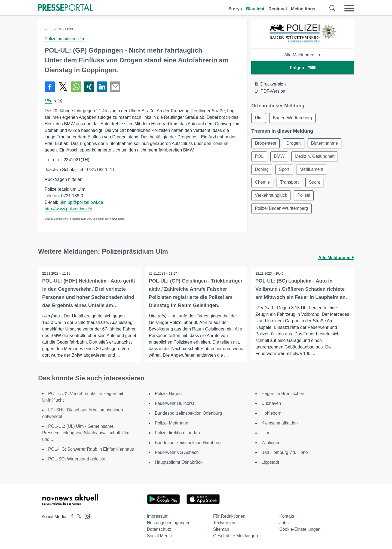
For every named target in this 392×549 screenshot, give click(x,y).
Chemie (262, 182)
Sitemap (221, 529)
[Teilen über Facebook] (50, 87)
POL (259, 156)
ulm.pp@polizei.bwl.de (81, 202)
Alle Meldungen (303, 55)
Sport (284, 169)
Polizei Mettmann (172, 423)
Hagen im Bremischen (283, 394)
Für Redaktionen (229, 516)
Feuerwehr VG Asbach (177, 452)
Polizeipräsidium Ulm (65, 39)
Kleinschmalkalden (279, 423)
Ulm (48, 101)
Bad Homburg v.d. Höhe (284, 452)
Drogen (294, 143)
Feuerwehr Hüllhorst (174, 403)
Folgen (303, 68)
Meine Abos (303, 9)
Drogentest (265, 143)
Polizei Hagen (168, 394)
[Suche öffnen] (333, 8)
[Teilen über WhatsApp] (76, 87)
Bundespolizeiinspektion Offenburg (189, 413)
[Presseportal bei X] (77, 517)
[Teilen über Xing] (89, 87)
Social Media (160, 536)
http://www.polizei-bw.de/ (68, 209)
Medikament (312, 169)
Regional (278, 9)
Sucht (315, 182)
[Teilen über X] (63, 87)
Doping (262, 169)
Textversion (224, 523)
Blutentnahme (325, 143)
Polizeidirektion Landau (177, 433)
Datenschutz (159, 529)
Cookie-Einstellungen (300, 529)
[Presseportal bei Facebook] (71, 517)
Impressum (158, 516)
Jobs (284, 523)
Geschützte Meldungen (236, 536)
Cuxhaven (271, 403)
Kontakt (287, 516)
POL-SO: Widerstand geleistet (77, 459)
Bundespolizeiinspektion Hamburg (188, 443)
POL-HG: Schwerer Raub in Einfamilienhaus (91, 449)
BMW (279, 156)
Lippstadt (270, 462)
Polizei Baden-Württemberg (281, 209)
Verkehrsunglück (271, 195)
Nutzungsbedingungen (169, 523)
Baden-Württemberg (293, 118)
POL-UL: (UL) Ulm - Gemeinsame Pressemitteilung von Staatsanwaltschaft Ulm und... (86, 433)
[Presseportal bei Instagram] (86, 516)
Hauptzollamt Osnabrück (179, 462)
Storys (235, 9)
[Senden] (115, 87)
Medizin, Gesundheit (315, 156)
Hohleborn (271, 413)
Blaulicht (255, 9)
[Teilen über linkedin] (102, 87)
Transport (289, 182)
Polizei (304, 195)
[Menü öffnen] (349, 8)
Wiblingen (271, 443)
